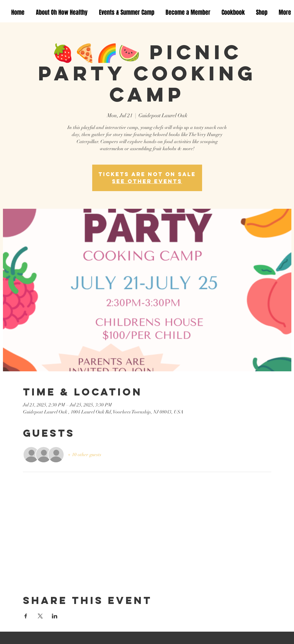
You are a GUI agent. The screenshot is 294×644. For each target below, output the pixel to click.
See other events (147, 181)
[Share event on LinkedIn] (55, 616)
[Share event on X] (40, 616)
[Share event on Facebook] (26, 616)
